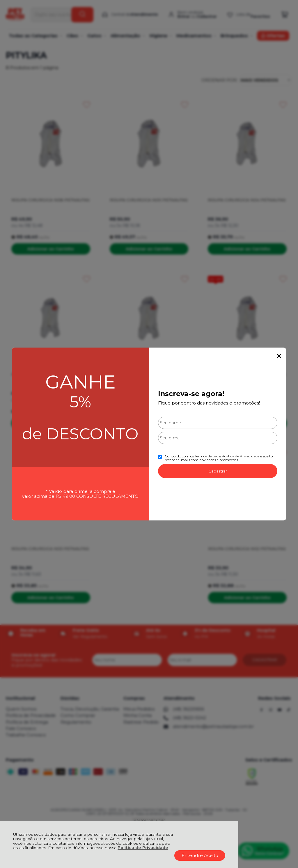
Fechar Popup (279, 356)
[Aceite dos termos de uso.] (160, 457)
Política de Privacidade (143, 848)
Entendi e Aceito (200, 855)
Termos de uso (206, 456)
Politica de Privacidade (241, 456)
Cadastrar (218, 471)
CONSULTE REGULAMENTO (107, 496)
